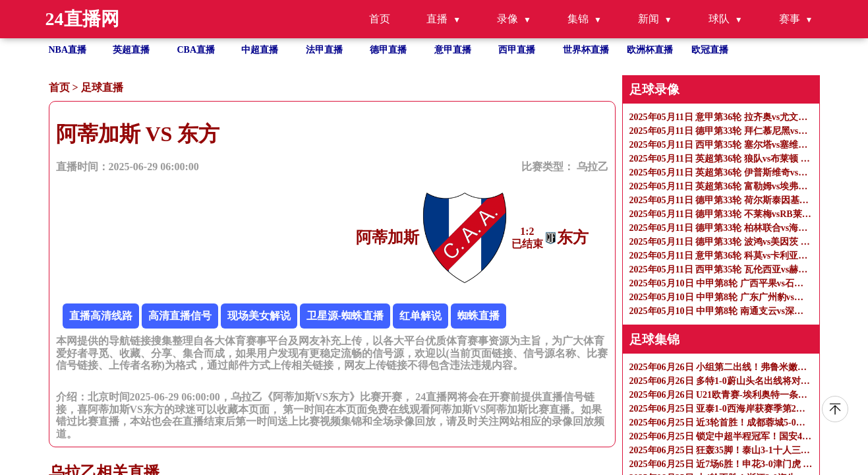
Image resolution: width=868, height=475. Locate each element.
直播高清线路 (101, 316)
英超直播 (131, 50)
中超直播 (260, 50)
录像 (507, 19)
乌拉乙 (593, 167)
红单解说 (420, 316)
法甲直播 (324, 50)
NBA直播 (68, 50)
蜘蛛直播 (478, 316)
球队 (719, 19)
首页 (380, 19)
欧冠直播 (710, 50)
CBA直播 (196, 50)
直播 (437, 19)
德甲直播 (388, 50)
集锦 (578, 19)
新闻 (649, 19)
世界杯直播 (586, 50)
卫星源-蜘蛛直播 (345, 316)
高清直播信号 (180, 316)
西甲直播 (517, 50)
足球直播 (102, 87)
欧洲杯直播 (650, 50)
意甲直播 (453, 50)
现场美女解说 (259, 316)
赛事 (790, 19)
